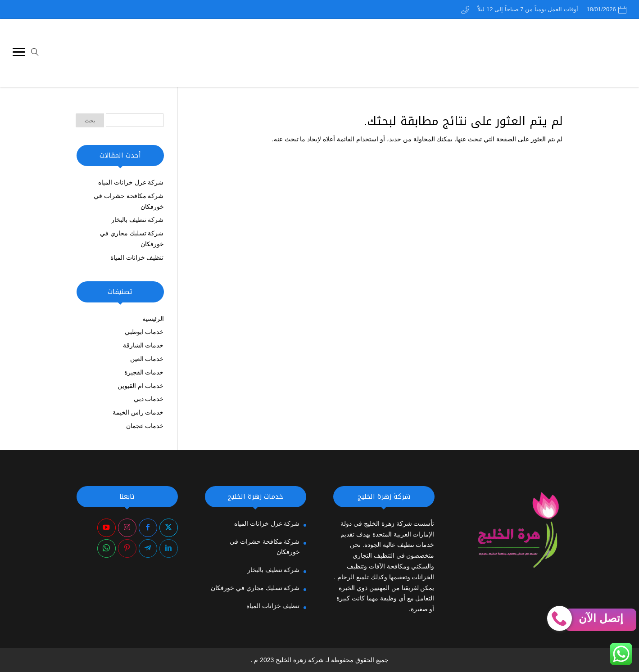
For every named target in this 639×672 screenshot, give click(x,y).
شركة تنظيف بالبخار (138, 220)
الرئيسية (153, 319)
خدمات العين (147, 359)
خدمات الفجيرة (144, 372)
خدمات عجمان (145, 426)
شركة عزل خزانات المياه (131, 182)
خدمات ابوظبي (144, 332)
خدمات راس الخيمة (138, 412)
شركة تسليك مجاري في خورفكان (255, 588)
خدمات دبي (149, 399)
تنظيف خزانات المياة (137, 257)
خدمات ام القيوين (141, 386)
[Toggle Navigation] (19, 54)
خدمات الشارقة (143, 345)
